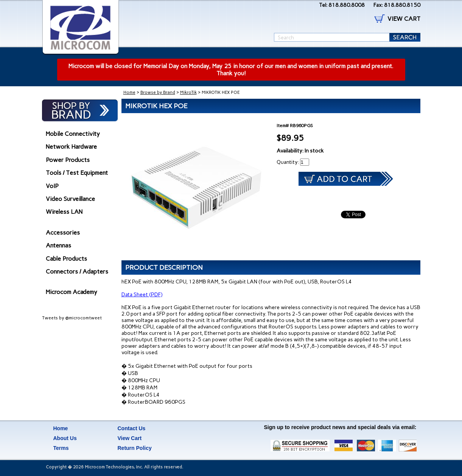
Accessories (63, 233)
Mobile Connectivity (73, 134)
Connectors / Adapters (77, 271)
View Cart (130, 438)
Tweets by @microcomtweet (72, 318)
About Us (65, 438)
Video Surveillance (70, 199)
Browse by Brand (158, 93)
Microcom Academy (72, 292)
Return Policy (135, 448)
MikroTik (188, 93)
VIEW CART (404, 19)
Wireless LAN (64, 212)
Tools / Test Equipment (77, 173)
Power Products (68, 160)
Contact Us (132, 428)
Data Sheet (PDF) (142, 295)
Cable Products (66, 259)
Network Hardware (71, 147)
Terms (61, 448)
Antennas (58, 245)
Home (129, 93)
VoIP (52, 186)
